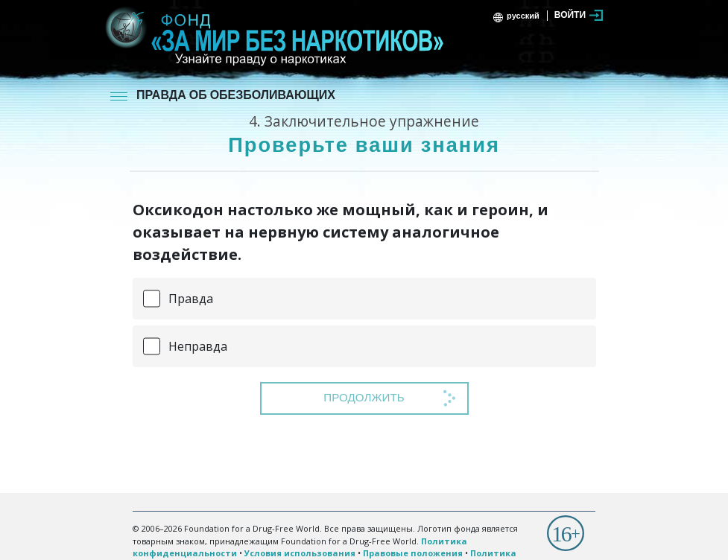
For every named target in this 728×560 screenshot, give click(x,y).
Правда (191, 299)
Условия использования (300, 553)
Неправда (198, 346)
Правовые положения (413, 553)
